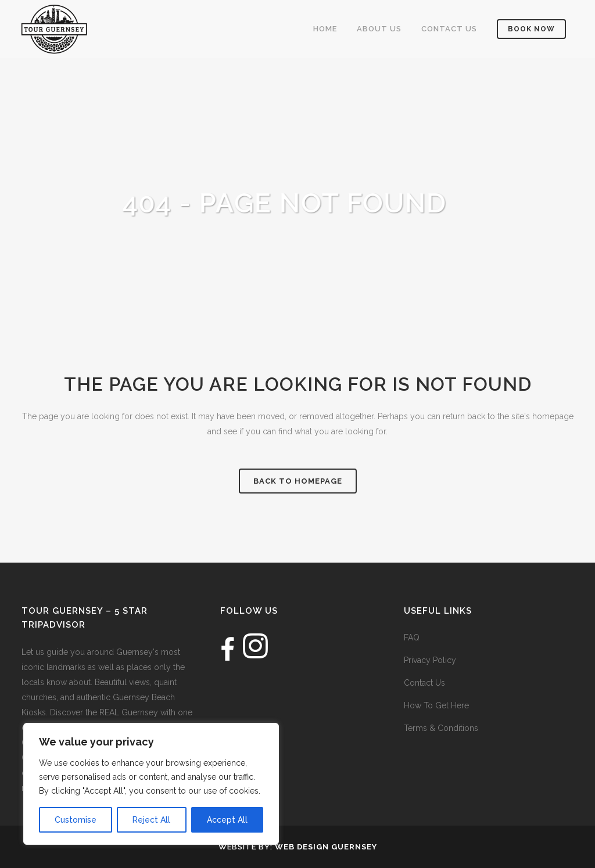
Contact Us (424, 683)
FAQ (412, 638)
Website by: (247, 847)
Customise (76, 820)
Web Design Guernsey (326, 847)
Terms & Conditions (441, 728)
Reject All (151, 820)
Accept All (227, 820)
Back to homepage (298, 481)
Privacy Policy (430, 660)
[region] (151, 784)
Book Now (524, 29)
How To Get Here (436, 705)
